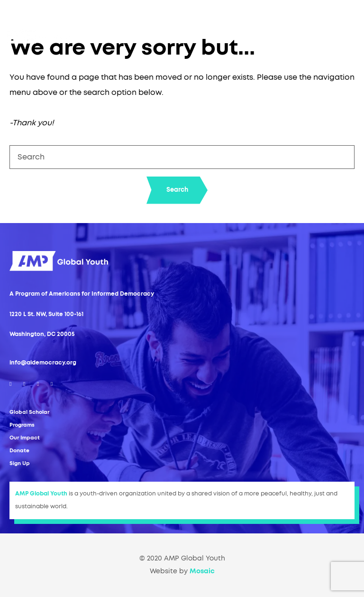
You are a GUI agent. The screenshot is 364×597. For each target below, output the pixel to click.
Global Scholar (29, 412)
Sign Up (20, 463)
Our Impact (25, 438)
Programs (22, 425)
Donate (19, 451)
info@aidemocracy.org (43, 363)
